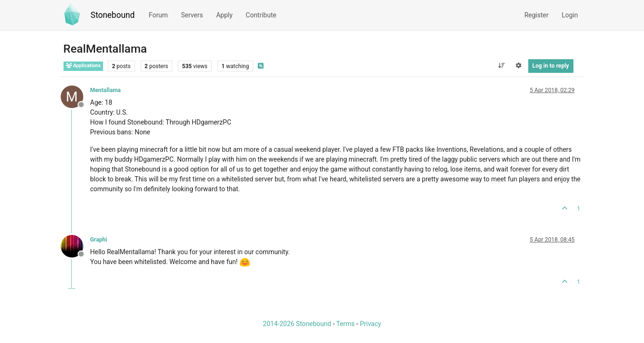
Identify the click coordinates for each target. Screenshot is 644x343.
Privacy (370, 324)
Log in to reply (551, 66)
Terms (346, 324)
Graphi (99, 240)
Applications (83, 66)
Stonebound (113, 15)
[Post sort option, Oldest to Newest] (501, 66)
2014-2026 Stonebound (297, 324)
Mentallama (106, 90)
